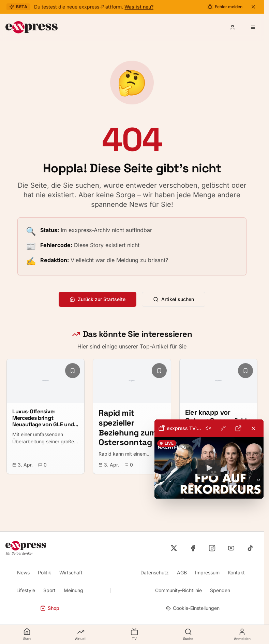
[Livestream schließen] (253, 428)
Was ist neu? (139, 7)
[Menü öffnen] (253, 27)
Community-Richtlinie (178, 590)
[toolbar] (209, 428)
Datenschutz (155, 573)
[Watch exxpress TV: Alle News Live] (209, 468)
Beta (18, 7)
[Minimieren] (223, 428)
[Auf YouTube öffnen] (238, 428)
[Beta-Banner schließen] (253, 7)
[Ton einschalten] (208, 428)
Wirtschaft (71, 573)
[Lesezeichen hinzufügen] (73, 371)
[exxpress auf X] (174, 548)
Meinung (73, 590)
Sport (49, 590)
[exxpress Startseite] (32, 27)
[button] (209, 468)
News (23, 573)
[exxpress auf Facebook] (193, 548)
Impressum (207, 573)
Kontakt (236, 573)
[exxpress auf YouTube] (231, 548)
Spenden (220, 590)
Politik (44, 573)
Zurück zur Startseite (98, 299)
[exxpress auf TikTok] (250, 548)
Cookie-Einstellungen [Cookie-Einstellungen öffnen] (193, 608)
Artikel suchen (174, 299)
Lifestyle (26, 590)
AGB (182, 573)
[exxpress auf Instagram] (212, 548)
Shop (50, 608)
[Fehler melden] (225, 7)
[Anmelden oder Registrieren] (233, 27)
